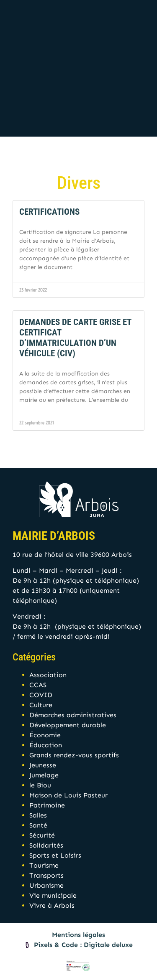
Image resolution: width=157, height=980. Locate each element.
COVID (41, 695)
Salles (38, 815)
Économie (45, 735)
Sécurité (42, 835)
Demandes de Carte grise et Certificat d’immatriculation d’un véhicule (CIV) (75, 338)
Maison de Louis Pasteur (68, 795)
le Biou (40, 785)
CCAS (38, 685)
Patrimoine (47, 805)
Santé (38, 825)
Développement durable (68, 725)
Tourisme (44, 865)
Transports (46, 875)
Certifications (49, 212)
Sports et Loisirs (55, 855)
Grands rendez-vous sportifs (74, 755)
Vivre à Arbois (52, 905)
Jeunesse (43, 765)
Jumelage (44, 775)
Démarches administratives (73, 715)
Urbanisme (46, 885)
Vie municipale (53, 895)
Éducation (46, 745)
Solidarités (46, 845)
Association (48, 675)
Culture (41, 705)
